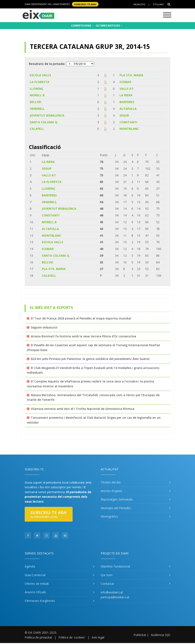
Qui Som (107, 575)
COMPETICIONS (82, 26)
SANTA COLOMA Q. (44, 122)
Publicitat (140, 635)
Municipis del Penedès (116, 508)
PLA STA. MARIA (131, 75)
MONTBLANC (129, 129)
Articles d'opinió (111, 491)
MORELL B (37, 95)
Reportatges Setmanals (117, 499)
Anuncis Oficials (35, 592)
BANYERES (127, 102)
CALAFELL (37, 129)
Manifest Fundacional (115, 566)
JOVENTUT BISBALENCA (47, 115)
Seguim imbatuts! (44, 327)
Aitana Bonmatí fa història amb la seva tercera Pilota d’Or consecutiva (83, 336)
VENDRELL (37, 109)
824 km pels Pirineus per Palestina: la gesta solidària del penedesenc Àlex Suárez (90, 359)
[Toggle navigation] (167, 15)
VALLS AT (127, 89)
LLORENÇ (37, 89)
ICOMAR (125, 82)
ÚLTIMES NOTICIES (109, 26)
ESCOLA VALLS (40, 75)
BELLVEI (35, 102)
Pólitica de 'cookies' (72, 637)
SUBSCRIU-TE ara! (85, 4)
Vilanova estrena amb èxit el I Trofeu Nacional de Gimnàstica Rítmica (83, 409)
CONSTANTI (128, 122)
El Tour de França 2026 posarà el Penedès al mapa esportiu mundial (81, 318)
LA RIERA (126, 95)
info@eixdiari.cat (112, 592)
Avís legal (98, 637)
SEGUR (124, 115)
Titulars (158, 4)
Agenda (30, 566)
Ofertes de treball (37, 584)
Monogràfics (109, 516)
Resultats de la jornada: (47, 64)
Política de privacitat (38, 637)
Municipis (139, 4)
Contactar (107, 584)
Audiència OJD (161, 635)
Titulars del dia (111, 482)
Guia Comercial (35, 575)
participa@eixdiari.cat (115, 597)
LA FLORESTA (40, 82)
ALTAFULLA (128, 109)
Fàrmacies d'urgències (40, 601)
